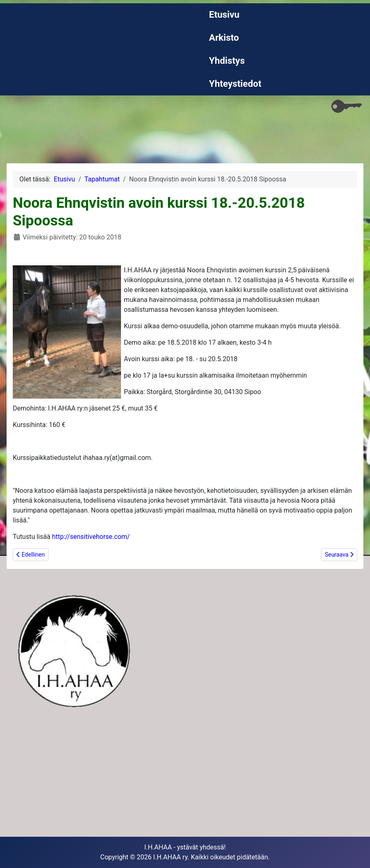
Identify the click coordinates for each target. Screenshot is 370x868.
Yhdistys (227, 60)
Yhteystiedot (235, 84)
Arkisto (224, 37)
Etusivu (224, 14)
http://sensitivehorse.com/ (91, 537)
